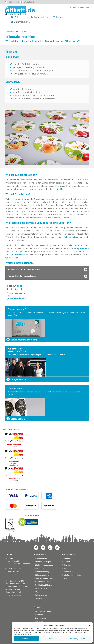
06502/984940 (18, 294)
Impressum (68, 558)
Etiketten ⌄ (21, 17)
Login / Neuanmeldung (80, 8)
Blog (65, 578)
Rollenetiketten (71, 237)
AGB (65, 568)
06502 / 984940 (59, 355)
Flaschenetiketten (42, 582)
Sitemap (38, 598)
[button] (89, 626)
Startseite (10, 32)
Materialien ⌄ (42, 17)
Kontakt (67, 562)
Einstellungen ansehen (78, 639)
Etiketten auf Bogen (43, 562)
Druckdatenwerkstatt (43, 611)
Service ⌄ (61, 17)
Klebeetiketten (41, 588)
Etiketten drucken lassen (45, 578)
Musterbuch (40, 621)
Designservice (41, 618)
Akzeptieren (27, 639)
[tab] (47, 270)
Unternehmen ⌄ (22, 22)
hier (62, 189)
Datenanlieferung (42, 572)
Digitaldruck (70, 180)
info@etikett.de (29, 2)
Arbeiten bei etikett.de (72, 575)
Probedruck (40, 615)
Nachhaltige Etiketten (44, 585)
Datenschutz (68, 572)
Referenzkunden (42, 595)
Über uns (67, 565)
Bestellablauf (40, 568)
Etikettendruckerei (42, 575)
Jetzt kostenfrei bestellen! (22, 340)
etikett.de (15, 180)
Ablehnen (52, 639)
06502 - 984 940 (14, 2)
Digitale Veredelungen (44, 565)
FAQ (37, 592)
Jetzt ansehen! (16, 419)
